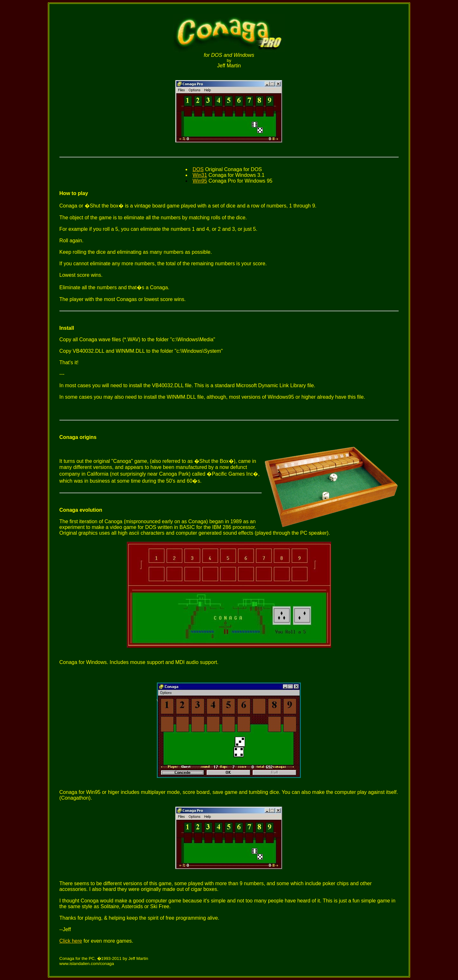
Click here (71, 941)
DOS (198, 169)
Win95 (200, 181)
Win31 (200, 175)
